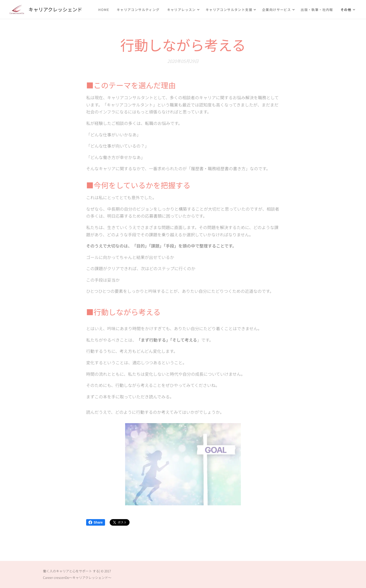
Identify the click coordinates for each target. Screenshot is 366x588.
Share (96, 522)
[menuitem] (105, 10)
